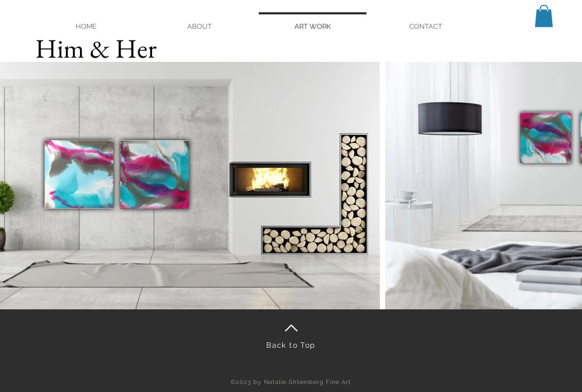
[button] (544, 16)
